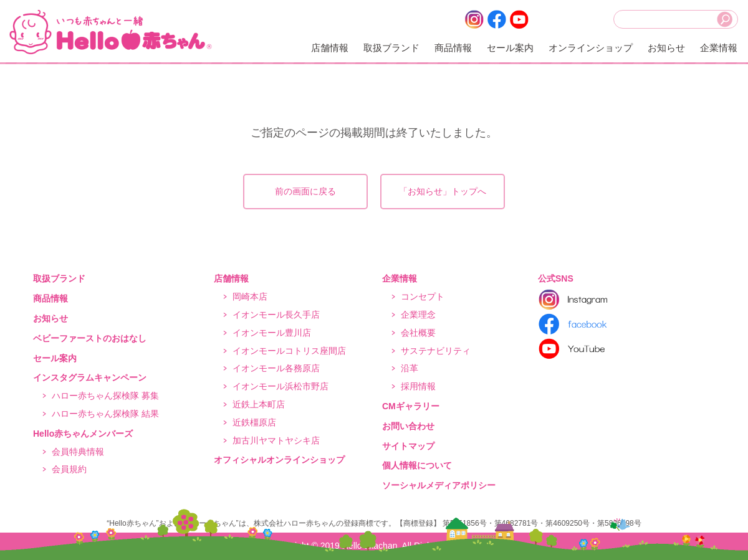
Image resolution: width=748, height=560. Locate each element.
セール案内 (510, 48)
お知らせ (666, 48)
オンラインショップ (591, 48)
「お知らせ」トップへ (443, 191)
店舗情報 (330, 48)
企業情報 (719, 48)
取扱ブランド (391, 48)
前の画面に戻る (305, 191)
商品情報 (453, 48)
